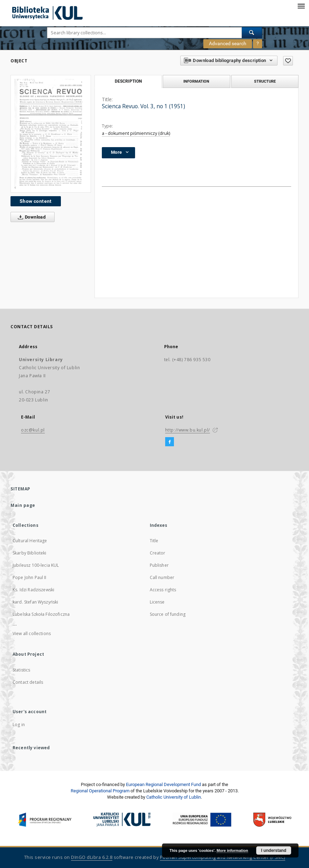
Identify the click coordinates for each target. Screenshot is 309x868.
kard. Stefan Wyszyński (35, 602)
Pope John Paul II (30, 577)
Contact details (28, 682)
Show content (36, 201)
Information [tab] (196, 81)
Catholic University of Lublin (174, 797)
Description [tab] (128, 81)
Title (154, 541)
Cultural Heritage (30, 541)
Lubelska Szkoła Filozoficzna (41, 614)
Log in (19, 725)
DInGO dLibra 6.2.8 (92, 857)
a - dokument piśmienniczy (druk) (136, 133)
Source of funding (168, 614)
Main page (23, 505)
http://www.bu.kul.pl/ (188, 430)
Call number (162, 577)
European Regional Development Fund (163, 784)
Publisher (159, 565)
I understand (274, 850)
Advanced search (228, 43)
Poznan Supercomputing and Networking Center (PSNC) (223, 857)
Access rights (163, 590)
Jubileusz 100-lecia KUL (36, 565)
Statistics (22, 670)
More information (232, 850)
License (157, 602)
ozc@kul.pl (33, 430)
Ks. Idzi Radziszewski (33, 590)
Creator (158, 553)
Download (30, 217)
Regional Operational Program (100, 791)
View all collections (32, 633)
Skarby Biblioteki (30, 553)
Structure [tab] (265, 81)
